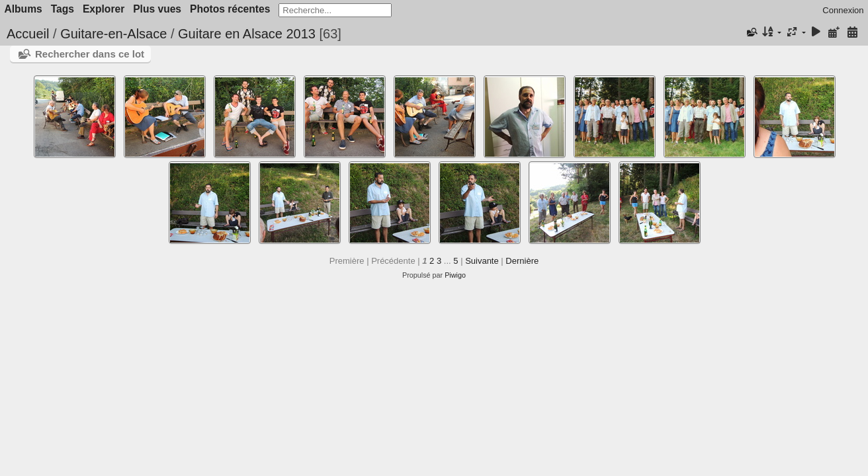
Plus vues (157, 9)
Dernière (522, 261)
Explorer (104, 9)
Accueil (28, 34)
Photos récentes (230, 9)
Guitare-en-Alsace (113, 34)
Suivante (482, 261)
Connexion (843, 10)
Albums (23, 9)
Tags (63, 9)
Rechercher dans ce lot (90, 54)
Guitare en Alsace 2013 (247, 34)
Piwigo (455, 275)
